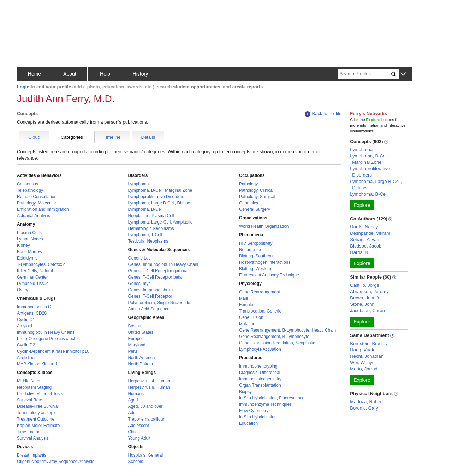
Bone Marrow (29, 252)
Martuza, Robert (366, 402)
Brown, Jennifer (366, 298)
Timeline (112, 137)
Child (133, 432)
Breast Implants (32, 455)
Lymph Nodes (30, 239)
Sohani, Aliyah (364, 240)
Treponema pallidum (147, 419)
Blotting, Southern (256, 256)
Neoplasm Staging (34, 387)
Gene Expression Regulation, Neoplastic (277, 343)
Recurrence (250, 250)
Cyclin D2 (26, 345)
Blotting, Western (255, 269)
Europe (135, 339)
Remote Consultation (37, 197)
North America (141, 358)
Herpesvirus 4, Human (149, 381)
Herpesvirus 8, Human (149, 387)
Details (148, 137)
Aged (133, 400)
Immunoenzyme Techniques (265, 404)
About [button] (70, 74)
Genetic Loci (140, 258)
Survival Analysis (33, 438)
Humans (136, 394)
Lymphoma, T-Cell (145, 235)
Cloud (34, 137)
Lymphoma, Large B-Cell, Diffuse (159, 203)
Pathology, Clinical (256, 190)
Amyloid (25, 326)
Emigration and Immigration (43, 209)
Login (23, 87)
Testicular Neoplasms (148, 241)
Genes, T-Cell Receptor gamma (158, 271)
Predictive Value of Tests (40, 394)
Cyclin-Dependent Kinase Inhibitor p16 (53, 351)
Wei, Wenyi (361, 362)
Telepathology (30, 190)
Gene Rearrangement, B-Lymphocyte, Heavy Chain (287, 330)
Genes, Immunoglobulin (150, 290)
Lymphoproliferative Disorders (156, 197)
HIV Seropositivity (256, 243)
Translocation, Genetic (260, 311)
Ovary (23, 290)
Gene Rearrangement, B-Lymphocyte (274, 337)
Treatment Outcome (36, 419)
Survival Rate (29, 400)
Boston (134, 326)
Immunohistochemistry (260, 379)
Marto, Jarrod (364, 369)
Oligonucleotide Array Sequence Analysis (56, 462)
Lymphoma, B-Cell (145, 209)
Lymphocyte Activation (260, 349)
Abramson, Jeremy (369, 291)
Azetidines (27, 358)
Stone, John (362, 304)
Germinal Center (32, 277)
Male (244, 298)
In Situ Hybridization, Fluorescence (272, 398)
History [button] (141, 74)
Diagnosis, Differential (260, 373)
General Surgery (255, 209)
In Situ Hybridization (258, 417)
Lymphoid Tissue (33, 284)
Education (248, 423)
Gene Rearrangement (260, 292)
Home (34, 74)
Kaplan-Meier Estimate (38, 426)
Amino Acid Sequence (148, 309)
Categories (72, 137)
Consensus (28, 184)
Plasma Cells (29, 233)
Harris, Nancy (364, 227)
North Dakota (140, 364)
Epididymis (27, 258)
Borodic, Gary (364, 408)
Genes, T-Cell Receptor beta (155, 277)
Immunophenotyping (258, 366)
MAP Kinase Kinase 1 (37, 364)
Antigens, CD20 (32, 313)
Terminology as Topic (37, 413)
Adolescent (138, 426)
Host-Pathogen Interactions (265, 262)
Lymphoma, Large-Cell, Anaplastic (160, 222)
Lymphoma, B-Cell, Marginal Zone (160, 190)
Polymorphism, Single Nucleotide (159, 303)
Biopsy (245, 392)
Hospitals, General (145, 455)
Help (105, 74)
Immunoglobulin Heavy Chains (46, 332)
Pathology (248, 184)
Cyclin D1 (26, 320)
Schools (135, 462)
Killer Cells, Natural (35, 271)
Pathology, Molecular (37, 203)
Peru (132, 351)
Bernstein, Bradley (369, 343)
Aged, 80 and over (145, 406)
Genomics (249, 203)
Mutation (247, 324)
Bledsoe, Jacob (366, 246)
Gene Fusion (251, 317)
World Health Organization (264, 226)
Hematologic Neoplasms (151, 228)
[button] (403, 74)
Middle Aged (29, 381)
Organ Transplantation (260, 385)
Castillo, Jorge (364, 285)
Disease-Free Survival (38, 406)
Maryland (136, 345)
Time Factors (29, 432)
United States (141, 332)
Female (246, 305)
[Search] (365, 74)
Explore (362, 205)
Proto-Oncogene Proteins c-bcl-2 (48, 339)
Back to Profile (323, 114)
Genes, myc (139, 284)
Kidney (23, 245)
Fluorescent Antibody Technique (269, 275)
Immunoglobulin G (34, 307)
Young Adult (139, 438)
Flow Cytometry (254, 411)
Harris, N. (360, 252)
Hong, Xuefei (363, 350)
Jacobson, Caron (367, 311)
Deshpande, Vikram (370, 233)
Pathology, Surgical (257, 197)
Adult (133, 413)
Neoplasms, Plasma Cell (151, 216)
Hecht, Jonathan (367, 356)
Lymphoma (138, 184)
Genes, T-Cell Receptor (150, 296)
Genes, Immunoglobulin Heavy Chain (163, 264)
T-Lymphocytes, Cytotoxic (41, 264)
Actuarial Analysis (34, 216)
